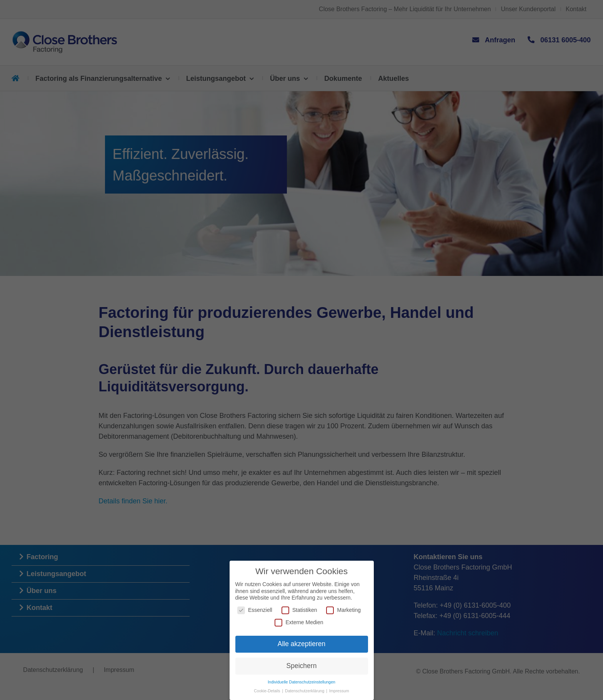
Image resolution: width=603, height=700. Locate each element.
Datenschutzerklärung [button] (305, 691)
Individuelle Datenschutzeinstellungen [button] (301, 682)
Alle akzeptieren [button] (302, 644)
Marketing (343, 610)
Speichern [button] (302, 666)
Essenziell (255, 610)
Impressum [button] (339, 691)
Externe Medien (299, 622)
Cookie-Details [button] (267, 691)
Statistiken (299, 610)
